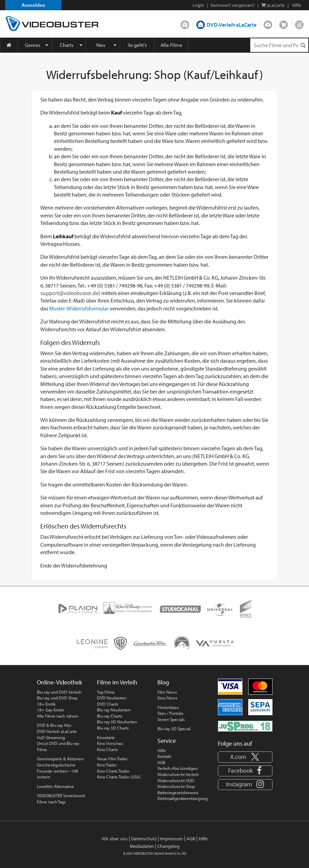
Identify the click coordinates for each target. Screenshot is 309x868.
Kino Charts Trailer (113, 771)
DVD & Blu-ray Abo (54, 725)
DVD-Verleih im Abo (185, 23)
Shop (284, 23)
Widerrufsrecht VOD (176, 780)
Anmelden (33, 5)
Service (167, 741)
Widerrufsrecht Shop (176, 786)
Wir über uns (115, 839)
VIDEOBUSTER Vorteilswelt (61, 796)
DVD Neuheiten (112, 698)
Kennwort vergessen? (233, 5)
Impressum (172, 839)
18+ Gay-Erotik (50, 710)
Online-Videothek (59, 682)
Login (198, 5)
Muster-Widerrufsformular (79, 308)
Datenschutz (144, 839)
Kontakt (164, 756)
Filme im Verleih (117, 682)
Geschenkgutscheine (56, 765)
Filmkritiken (168, 707)
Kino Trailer (107, 765)
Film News (167, 692)
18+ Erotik (46, 704)
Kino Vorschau (110, 743)
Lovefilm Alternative (55, 786)
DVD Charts (108, 704)
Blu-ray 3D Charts (113, 728)
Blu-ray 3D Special (174, 729)
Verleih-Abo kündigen (178, 768)
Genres (33, 45)
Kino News (167, 698)
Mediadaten (142, 846)
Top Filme (106, 692)
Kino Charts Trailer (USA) (119, 777)
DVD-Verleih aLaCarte (231, 25)
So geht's (137, 45)
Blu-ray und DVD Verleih (59, 692)
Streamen (268, 23)
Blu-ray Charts (110, 716)
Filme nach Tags (51, 802)
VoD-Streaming (51, 737)
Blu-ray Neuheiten (114, 710)
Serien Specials (171, 719)
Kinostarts (106, 737)
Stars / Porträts (170, 713)
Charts (67, 45)
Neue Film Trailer (112, 759)
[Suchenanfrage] (279, 45)
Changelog (168, 846)
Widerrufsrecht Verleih (178, 774)
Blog (299, 23)
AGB (161, 762)
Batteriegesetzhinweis (178, 792)
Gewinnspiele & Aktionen (60, 759)
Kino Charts (107, 749)
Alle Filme (171, 45)
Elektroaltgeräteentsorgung (182, 798)
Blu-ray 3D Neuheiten (117, 722)
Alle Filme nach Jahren (58, 716)
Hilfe (162, 750)
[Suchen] (303, 45)
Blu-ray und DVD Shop (57, 698)
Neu (101, 45)
